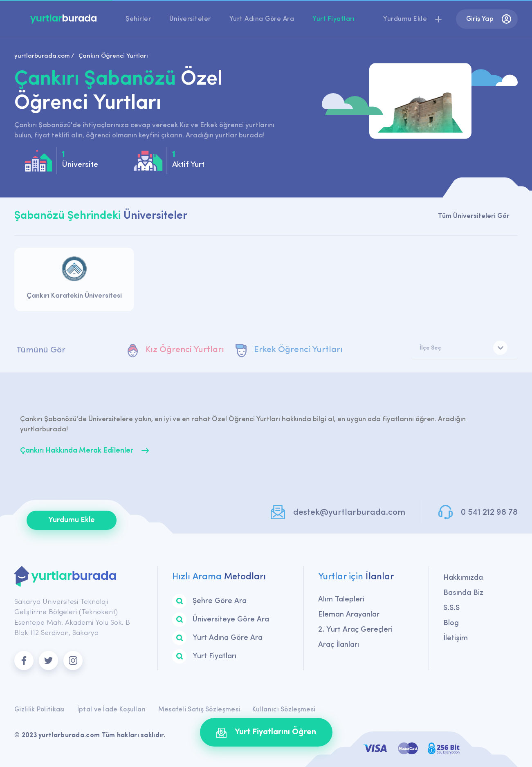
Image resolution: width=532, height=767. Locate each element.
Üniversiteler (190, 19)
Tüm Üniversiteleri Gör (474, 216)
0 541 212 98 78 (489, 512)
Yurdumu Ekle (72, 520)
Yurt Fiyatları (333, 19)
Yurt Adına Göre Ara (262, 19)
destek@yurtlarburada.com (349, 512)
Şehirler (138, 19)
